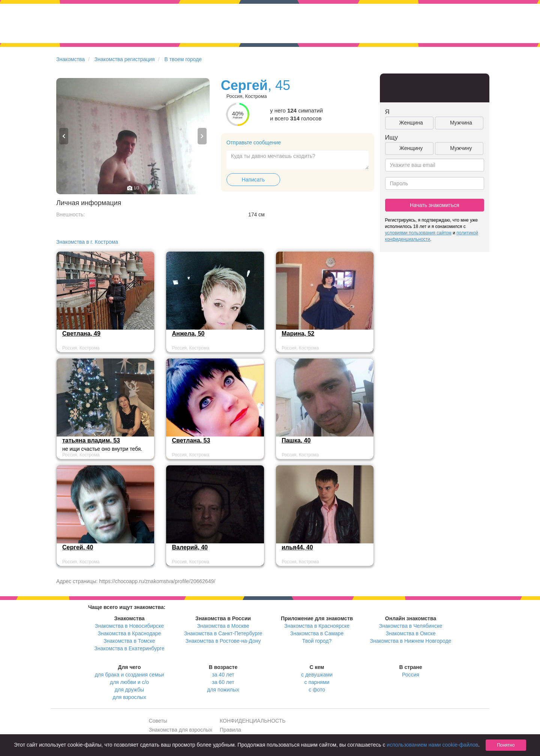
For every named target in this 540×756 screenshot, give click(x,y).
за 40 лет (223, 675)
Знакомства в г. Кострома (87, 242)
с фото (317, 690)
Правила (230, 730)
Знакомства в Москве (223, 626)
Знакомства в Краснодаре (130, 633)
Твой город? (317, 641)
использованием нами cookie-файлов (432, 745)
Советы (158, 721)
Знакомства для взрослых (181, 730)
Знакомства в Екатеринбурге (130, 648)
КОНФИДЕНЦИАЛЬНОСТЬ (253, 721)
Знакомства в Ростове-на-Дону (223, 641)
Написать (253, 180)
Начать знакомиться (435, 205)
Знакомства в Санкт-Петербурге (223, 633)
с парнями (317, 682)
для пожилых (223, 690)
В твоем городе (183, 59)
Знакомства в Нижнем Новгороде (411, 641)
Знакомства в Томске (129, 641)
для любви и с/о (129, 682)
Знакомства (70, 59)
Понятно (506, 745)
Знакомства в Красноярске (317, 626)
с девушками (317, 675)
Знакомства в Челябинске (411, 626)
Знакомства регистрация (125, 59)
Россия (411, 675)
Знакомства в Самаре (317, 633)
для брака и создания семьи (130, 675)
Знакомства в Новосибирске (129, 626)
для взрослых (129, 697)
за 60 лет (223, 682)
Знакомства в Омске (411, 633)
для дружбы (129, 690)
